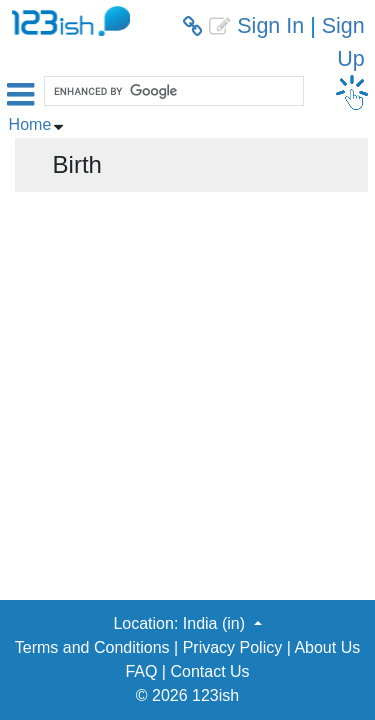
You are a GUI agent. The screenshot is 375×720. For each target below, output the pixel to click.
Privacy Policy (233, 647)
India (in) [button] (216, 623)
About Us (327, 647)
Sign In (270, 26)
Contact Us (209, 671)
